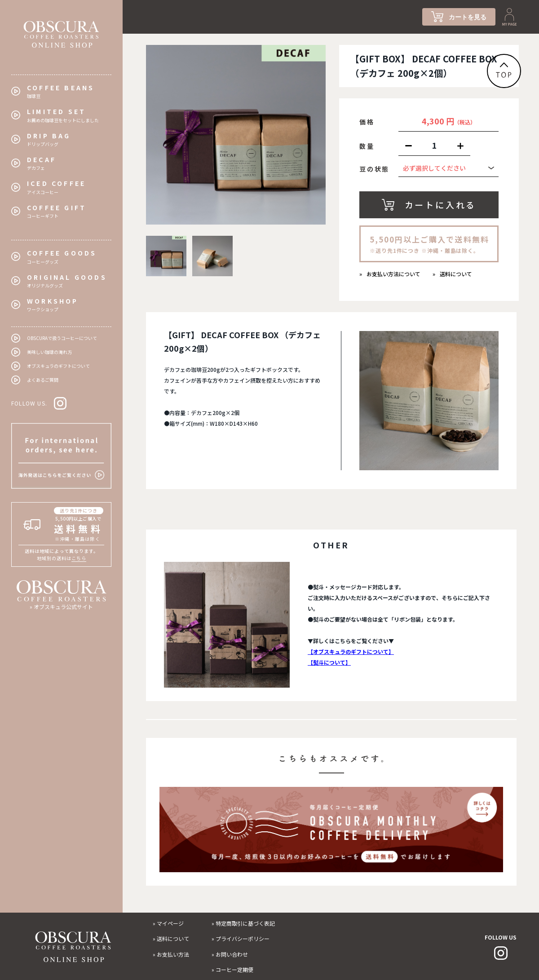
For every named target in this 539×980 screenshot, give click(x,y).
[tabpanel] (236, 135)
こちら (79, 558)
